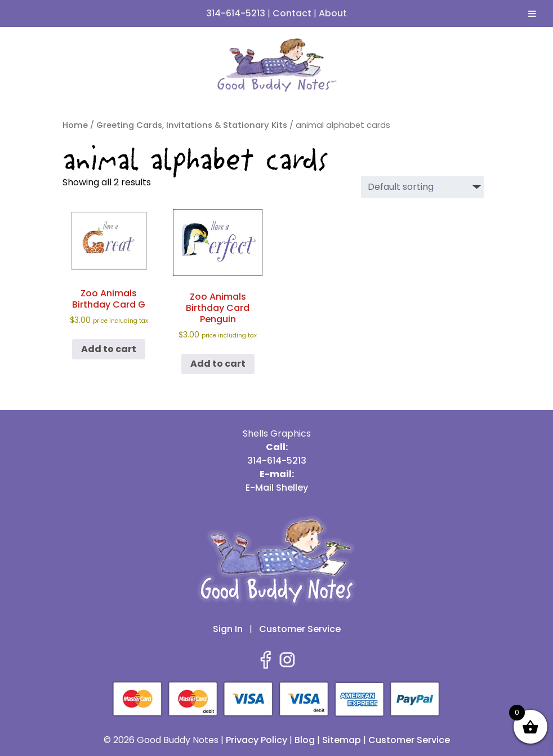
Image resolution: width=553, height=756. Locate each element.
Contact (292, 13)
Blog (305, 740)
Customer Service (300, 629)
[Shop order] (422, 187)
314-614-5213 (236, 13)
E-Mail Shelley (277, 488)
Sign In (228, 629)
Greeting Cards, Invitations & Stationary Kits (192, 125)
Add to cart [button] (109, 349)
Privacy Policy (257, 740)
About (333, 13)
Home (75, 125)
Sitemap (342, 740)
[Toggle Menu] (532, 14)
